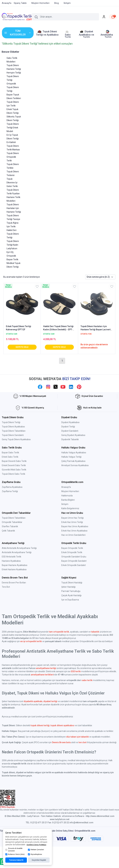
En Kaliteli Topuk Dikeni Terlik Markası (13, 146)
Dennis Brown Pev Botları (14, 583)
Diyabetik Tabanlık (70, 439)
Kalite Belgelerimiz (70, 508)
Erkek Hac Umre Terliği (72, 522)
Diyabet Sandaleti (70, 431)
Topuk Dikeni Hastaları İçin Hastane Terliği (14, 208)
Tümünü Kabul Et (16, 860)
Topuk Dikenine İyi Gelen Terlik (12, 183)
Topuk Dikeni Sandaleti (13, 435)
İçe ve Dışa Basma (70, 600)
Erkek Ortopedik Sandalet (74, 565)
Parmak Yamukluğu (71, 591)
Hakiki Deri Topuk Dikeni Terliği (13, 234)
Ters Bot (6, 587)
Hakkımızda (67, 496)
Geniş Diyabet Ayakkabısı (73, 435)
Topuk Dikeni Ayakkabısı (13, 427)
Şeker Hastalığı (68, 587)
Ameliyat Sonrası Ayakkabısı (75, 465)
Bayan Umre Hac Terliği (72, 518)
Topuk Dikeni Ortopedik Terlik (13, 157)
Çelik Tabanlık (8, 531)
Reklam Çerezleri (36, 850)
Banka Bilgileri (68, 500)
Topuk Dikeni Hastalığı (72, 583)
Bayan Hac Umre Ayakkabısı (75, 526)
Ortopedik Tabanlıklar (12, 522)
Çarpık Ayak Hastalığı (71, 595)
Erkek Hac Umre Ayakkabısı (74, 531)
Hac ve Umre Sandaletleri (73, 535)
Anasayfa (66, 487)
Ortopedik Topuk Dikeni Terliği (13, 87)
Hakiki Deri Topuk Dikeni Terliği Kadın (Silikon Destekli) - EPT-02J (58, 328)
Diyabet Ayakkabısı (70, 422)
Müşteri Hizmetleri (70, 491)
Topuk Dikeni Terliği (11, 422)
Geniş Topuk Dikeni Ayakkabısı (16, 439)
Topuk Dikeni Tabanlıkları (14, 431)
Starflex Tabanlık (10, 526)
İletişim (65, 504)
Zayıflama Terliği (10, 491)
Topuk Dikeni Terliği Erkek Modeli (13, 128)
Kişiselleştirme (35, 854)
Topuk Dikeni (13, 65)
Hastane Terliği (14, 69)
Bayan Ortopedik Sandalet (74, 561)
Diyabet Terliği (68, 427)
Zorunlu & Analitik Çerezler (14, 850)
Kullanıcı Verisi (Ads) (15, 854)
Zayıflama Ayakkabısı (12, 487)
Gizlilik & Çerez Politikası (36, 845)
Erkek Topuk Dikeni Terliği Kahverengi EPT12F (19, 328)
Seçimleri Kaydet (39, 860)
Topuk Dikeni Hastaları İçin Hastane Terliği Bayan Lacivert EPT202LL (96, 328)
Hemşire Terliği (14, 73)
